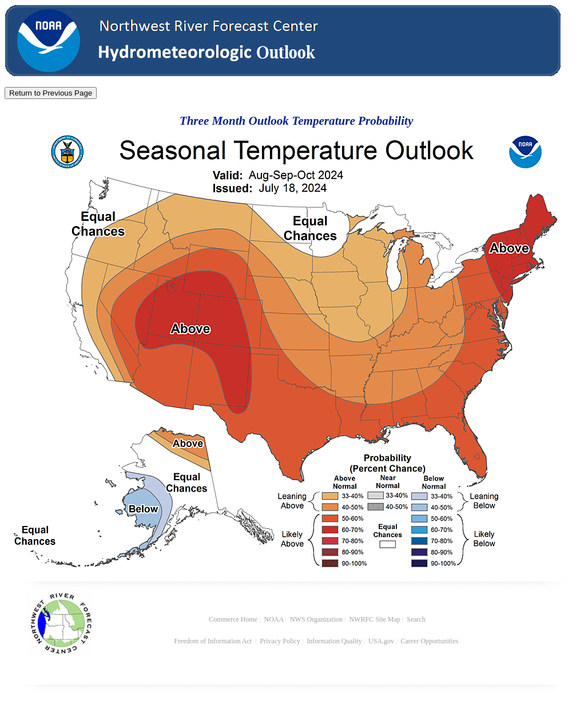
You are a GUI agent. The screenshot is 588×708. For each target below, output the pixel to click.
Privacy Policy (280, 641)
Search (416, 619)
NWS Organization (316, 619)
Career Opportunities (430, 641)
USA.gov (381, 641)
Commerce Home (233, 619)
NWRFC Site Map (374, 619)
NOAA (274, 619)
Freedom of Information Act (214, 641)
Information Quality (334, 641)
